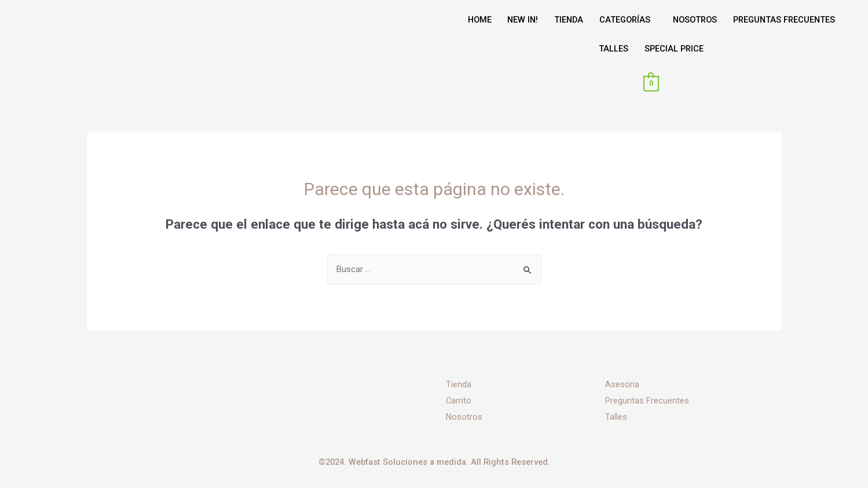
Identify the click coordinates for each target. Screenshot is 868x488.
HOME (471, 20)
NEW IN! (517, 20)
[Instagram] (269, 423)
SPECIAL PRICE (674, 49)
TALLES (612, 49)
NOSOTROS (697, 20)
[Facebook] (269, 407)
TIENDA (565, 20)
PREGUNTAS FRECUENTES (791, 20)
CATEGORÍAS (624, 20)
